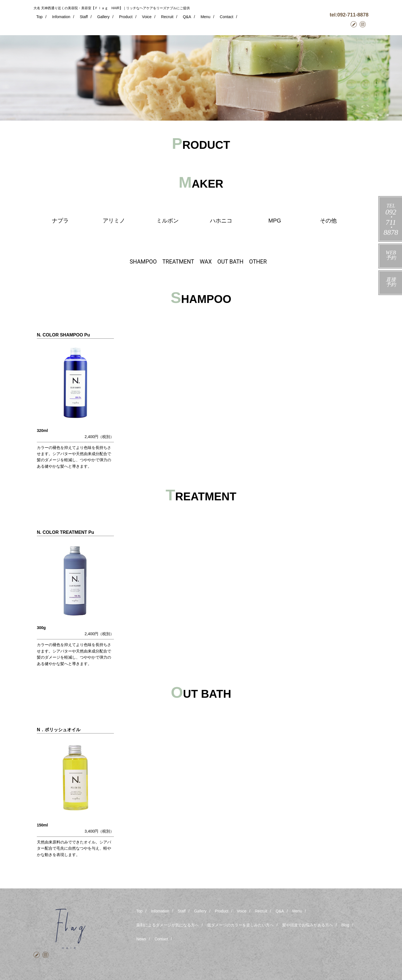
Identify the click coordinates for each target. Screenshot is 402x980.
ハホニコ (221, 221)
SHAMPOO (143, 262)
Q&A (187, 17)
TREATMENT (178, 262)
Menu (205, 17)
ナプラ (60, 221)
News (141, 939)
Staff (84, 17)
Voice (147, 17)
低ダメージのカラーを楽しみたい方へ (240, 925)
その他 (328, 221)
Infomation (61, 17)
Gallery (103, 17)
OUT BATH (230, 262)
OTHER (258, 262)
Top (40, 17)
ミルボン (167, 221)
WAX (206, 262)
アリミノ (114, 221)
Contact (226, 17)
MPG (275, 221)
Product (126, 17)
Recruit (167, 17)
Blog (345, 925)
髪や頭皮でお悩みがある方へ (308, 925)
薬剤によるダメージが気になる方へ (167, 925)
